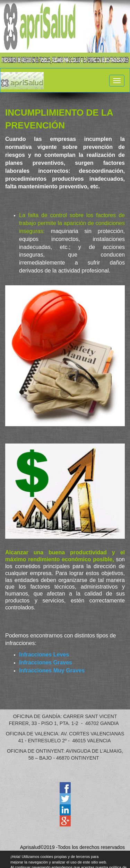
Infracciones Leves (44, 655)
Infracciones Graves (46, 663)
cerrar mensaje (127, 858)
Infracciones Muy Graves (52, 670)
